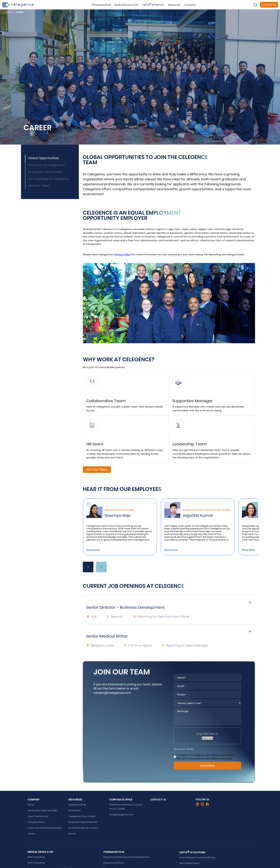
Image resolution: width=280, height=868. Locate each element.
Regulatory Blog (77, 805)
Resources (174, 5)
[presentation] (88, 567)
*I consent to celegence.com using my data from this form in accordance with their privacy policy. (205, 757)
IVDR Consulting (36, 863)
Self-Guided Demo (190, 863)
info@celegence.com (121, 815)
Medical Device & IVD (126, 5)
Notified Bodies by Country (84, 828)
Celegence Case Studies (82, 816)
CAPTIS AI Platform (153, 5)
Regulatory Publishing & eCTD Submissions (127, 857)
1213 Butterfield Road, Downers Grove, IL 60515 (126, 807)
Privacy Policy (122, 254)
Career (31, 834)
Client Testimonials (38, 816)
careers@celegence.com (112, 693)
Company (190, 5)
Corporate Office (121, 800)
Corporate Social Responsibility (45, 828)
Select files (207, 738)
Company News (36, 822)
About (31, 805)
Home (9, 12)
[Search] (255, 5)
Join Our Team (97, 470)
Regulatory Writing (114, 863)
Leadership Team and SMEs (42, 810)
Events (72, 834)
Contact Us (269, 5)
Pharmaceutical (102, 5)
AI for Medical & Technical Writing (197, 857)
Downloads (75, 810)
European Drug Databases (83, 822)
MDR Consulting (36, 857)
